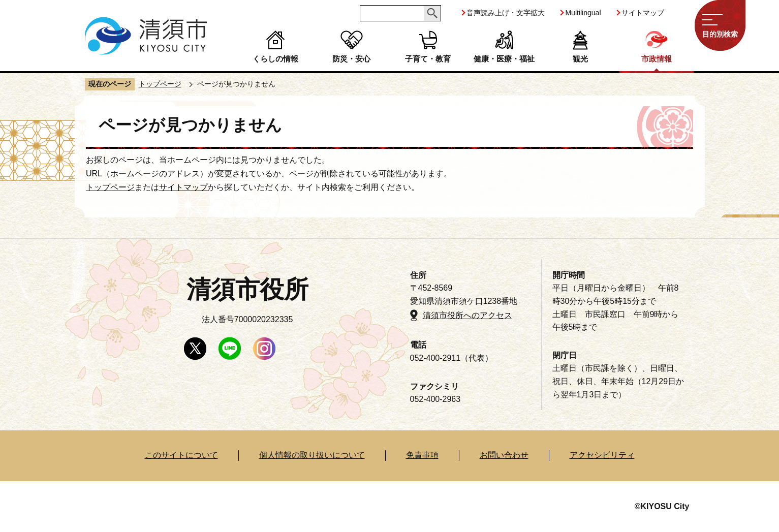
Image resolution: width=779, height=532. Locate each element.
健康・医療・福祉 (504, 59)
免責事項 (422, 455)
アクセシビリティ (602, 455)
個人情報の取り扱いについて (312, 455)
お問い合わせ (504, 455)
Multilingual (583, 13)
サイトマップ (643, 13)
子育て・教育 (428, 59)
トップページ (160, 84)
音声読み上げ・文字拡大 (506, 13)
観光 (580, 59)
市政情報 (657, 59)
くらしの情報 (275, 59)
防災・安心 (351, 59)
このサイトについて (181, 455)
